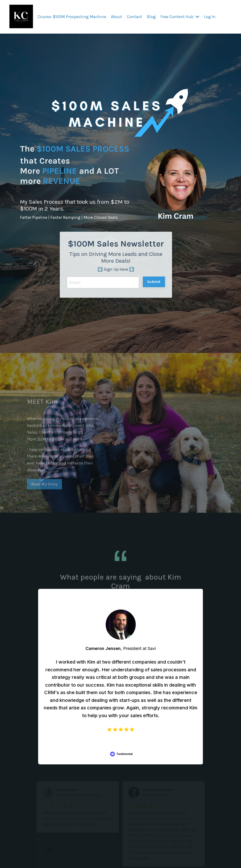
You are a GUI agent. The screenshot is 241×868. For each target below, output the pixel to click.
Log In (210, 17)
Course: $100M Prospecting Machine (72, 17)
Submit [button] (154, 282)
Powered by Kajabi (218, 864)
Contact (135, 17)
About (116, 17)
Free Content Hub (180, 17)
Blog (151, 17)
